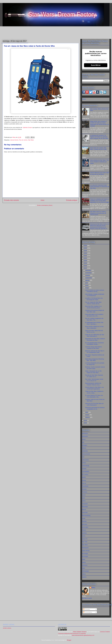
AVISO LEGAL (7, 628)
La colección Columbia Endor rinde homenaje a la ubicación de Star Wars (100, 187)
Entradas (87, 609)
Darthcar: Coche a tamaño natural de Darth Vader (95, 368)
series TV (85, 539)
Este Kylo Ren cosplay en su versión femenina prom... (93, 307)
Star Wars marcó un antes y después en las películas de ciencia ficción (98, 213)
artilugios (85, 445)
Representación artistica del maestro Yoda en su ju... (93, 384)
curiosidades (86, 471)
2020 (86, 261)
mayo (87, 288)
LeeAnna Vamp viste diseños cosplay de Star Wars (93, 348)
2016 (86, 420)
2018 (86, 266)
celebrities (85, 451)
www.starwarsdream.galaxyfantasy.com (83, 635)
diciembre (88, 270)
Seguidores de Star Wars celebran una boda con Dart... (95, 339)
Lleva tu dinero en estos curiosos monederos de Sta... (95, 291)
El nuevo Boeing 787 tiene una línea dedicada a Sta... (94, 396)
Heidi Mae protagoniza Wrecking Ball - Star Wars (95, 360)
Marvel (84, 510)
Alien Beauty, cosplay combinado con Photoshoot (95, 295)
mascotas (85, 512)
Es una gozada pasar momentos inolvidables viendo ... (94, 344)
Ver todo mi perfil (87, 598)
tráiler (84, 559)
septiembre (89, 278)
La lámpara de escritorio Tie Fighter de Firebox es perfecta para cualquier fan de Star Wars (99, 137)
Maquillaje (85, 507)
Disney (84, 480)
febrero (88, 417)
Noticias (84, 521)
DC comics (85, 474)
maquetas (85, 504)
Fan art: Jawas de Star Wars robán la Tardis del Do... (93, 303)
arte (83, 442)
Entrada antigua (72, 200)
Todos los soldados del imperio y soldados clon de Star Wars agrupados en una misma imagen (100, 201)
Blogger (69, 640)
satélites (84, 533)
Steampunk (85, 548)
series (84, 536)
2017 (86, 268)
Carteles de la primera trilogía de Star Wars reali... (95, 311)
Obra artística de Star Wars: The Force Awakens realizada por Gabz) (99, 162)
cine (83, 457)
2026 (86, 246)
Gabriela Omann (27, 128)
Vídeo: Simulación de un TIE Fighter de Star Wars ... (93, 372)
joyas (84, 498)
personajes (85, 527)
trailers (84, 562)
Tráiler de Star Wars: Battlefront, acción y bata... (94, 392)
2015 (86, 423)
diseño (84, 477)
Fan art (21, 140)
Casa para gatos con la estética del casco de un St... (94, 315)
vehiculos (85, 565)
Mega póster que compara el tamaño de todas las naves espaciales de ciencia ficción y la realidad (100, 124)
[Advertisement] (56, 32)
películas (85, 524)
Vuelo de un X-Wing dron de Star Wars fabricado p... (95, 335)
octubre (88, 275)
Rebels (84, 530)
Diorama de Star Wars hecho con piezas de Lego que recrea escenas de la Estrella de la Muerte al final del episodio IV (100, 226)
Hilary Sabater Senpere (80, 632)
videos (84, 574)
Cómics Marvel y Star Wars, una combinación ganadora (94, 388)
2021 (86, 258)
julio (87, 283)
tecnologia (85, 554)
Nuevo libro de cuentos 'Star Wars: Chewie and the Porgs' (98, 149)
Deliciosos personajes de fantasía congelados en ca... (95, 408)
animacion (85, 433)
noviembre (89, 273)
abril (87, 412)
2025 (86, 248)
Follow (84, 99)
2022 (86, 256)
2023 (86, 253)
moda (84, 518)
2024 (86, 251)
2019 (86, 263)
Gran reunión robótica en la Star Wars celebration (94, 327)
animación (85, 436)
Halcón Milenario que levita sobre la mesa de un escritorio (100, 173)
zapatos (84, 577)
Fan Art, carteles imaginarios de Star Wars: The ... (94, 319)
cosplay (84, 469)
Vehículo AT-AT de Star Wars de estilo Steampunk (94, 404)
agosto (88, 280)
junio (87, 285)
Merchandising (86, 515)
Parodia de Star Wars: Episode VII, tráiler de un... (94, 376)
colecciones (85, 460)
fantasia (84, 489)
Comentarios (88, 612)
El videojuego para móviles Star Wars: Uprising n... (94, 323)
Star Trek (85, 542)
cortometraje (86, 466)
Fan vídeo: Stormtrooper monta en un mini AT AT (94, 380)
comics (84, 463)
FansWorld (85, 486)
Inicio (42, 200)
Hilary (93, 588)
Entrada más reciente (12, 200)
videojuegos (85, 571)
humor (26, 140)
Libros (84, 501)
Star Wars (31, 140)
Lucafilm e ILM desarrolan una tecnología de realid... (94, 299)
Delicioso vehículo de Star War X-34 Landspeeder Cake (95, 352)
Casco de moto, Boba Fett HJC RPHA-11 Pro (94, 331)
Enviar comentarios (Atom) (45, 205)
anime (84, 439)
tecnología (85, 556)
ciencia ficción (14, 140)
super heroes (86, 551)
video (84, 568)
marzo (87, 415)
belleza (84, 448)
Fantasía (85, 492)
